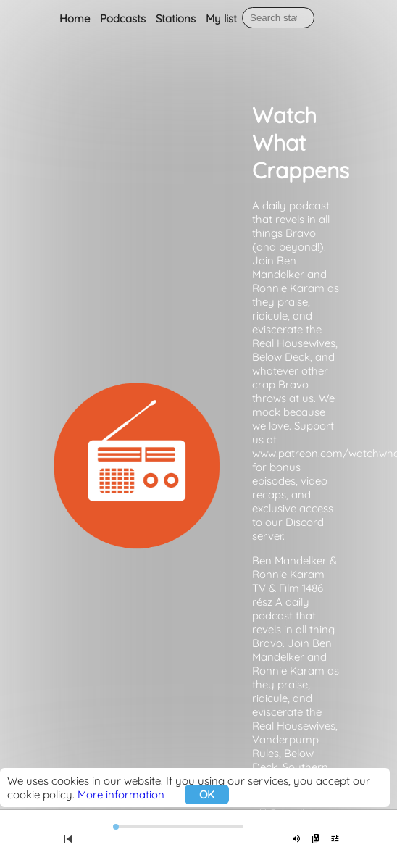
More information (121, 794)
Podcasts (123, 18)
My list (221, 18)
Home (75, 18)
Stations (176, 18)
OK (207, 794)
